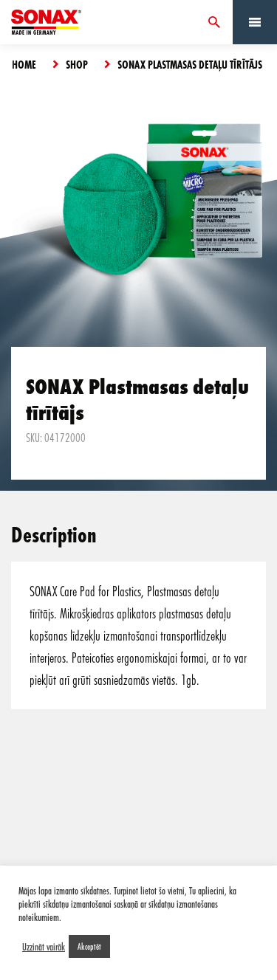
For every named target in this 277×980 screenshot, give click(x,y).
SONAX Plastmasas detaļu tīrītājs (190, 64)
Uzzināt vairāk (44, 947)
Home (24, 64)
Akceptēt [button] (89, 946)
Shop (77, 64)
